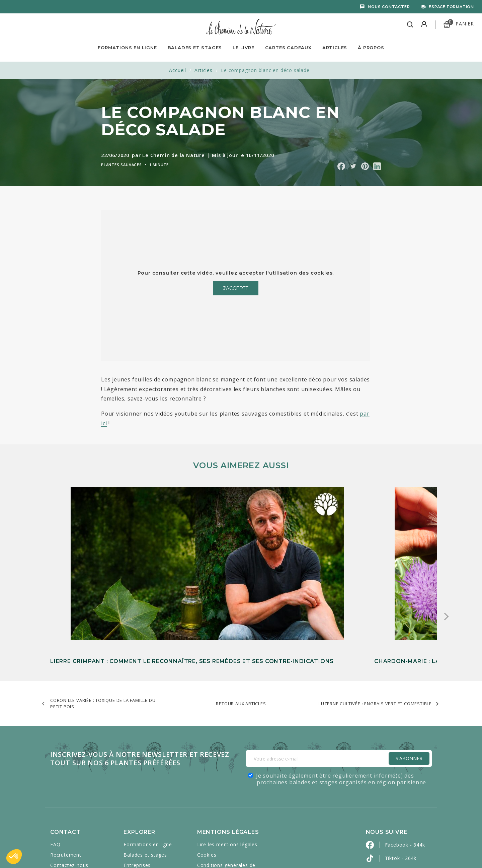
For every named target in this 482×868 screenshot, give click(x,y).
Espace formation (451, 7)
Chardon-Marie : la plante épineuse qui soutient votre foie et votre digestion (238, 561)
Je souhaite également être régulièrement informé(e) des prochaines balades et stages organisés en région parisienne (341, 687)
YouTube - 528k (404, 779)
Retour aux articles (241, 611)
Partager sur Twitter (353, 166)
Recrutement (66, 763)
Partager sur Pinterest (365, 166)
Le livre (243, 48)
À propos (371, 48)
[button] (14, 857)
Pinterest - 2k (401, 806)
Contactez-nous (69, 773)
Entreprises (137, 773)
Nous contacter (389, 7)
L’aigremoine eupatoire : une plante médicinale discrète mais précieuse (368, 488)
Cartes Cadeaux (288, 48)
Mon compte (66, 783)
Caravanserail (207, 848)
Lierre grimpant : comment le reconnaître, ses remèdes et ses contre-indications (106, 561)
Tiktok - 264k (401, 766)
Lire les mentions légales (227, 752)
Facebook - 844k (405, 753)
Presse (58, 794)
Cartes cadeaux (142, 783)
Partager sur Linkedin (377, 166)
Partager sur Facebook (341, 166)
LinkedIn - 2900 (404, 820)
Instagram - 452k (406, 793)
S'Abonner (409, 666)
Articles (335, 48)
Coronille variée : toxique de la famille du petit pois (103, 611)
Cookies (207, 763)
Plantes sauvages (122, 165)
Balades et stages (145, 763)
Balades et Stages (195, 48)
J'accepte (236, 288)
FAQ (55, 752)
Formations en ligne (127, 48)
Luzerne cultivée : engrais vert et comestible (375, 611)
